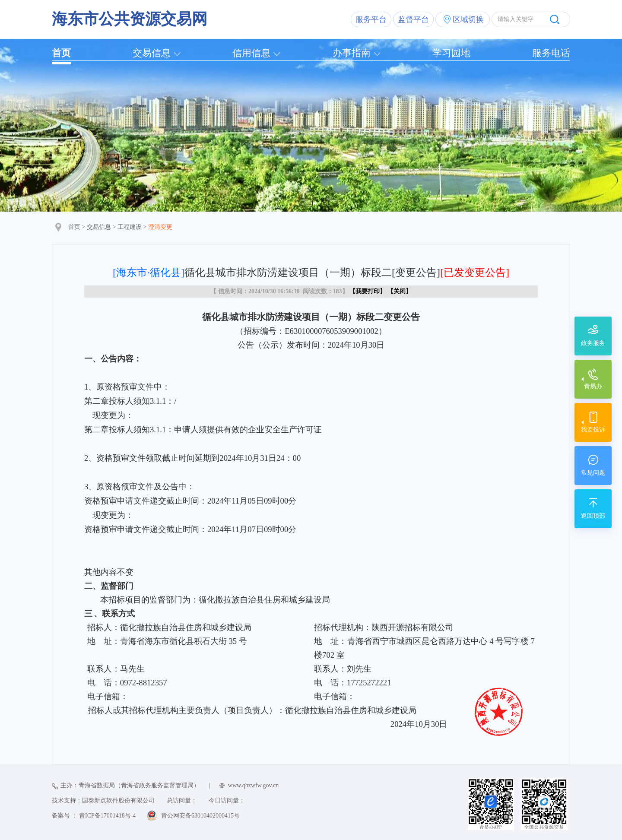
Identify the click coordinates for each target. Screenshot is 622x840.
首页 (61, 53)
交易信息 (152, 53)
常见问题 (593, 473)
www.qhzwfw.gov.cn (253, 785)
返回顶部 (593, 516)
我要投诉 (593, 430)
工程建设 (130, 227)
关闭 (400, 291)
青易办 (593, 386)
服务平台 (371, 19)
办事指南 (352, 53)
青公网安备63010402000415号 (200, 816)
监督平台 (413, 19)
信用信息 (251, 53)
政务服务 (593, 343)
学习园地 (451, 53)
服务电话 (551, 53)
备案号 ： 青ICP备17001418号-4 (94, 816)
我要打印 (368, 291)
